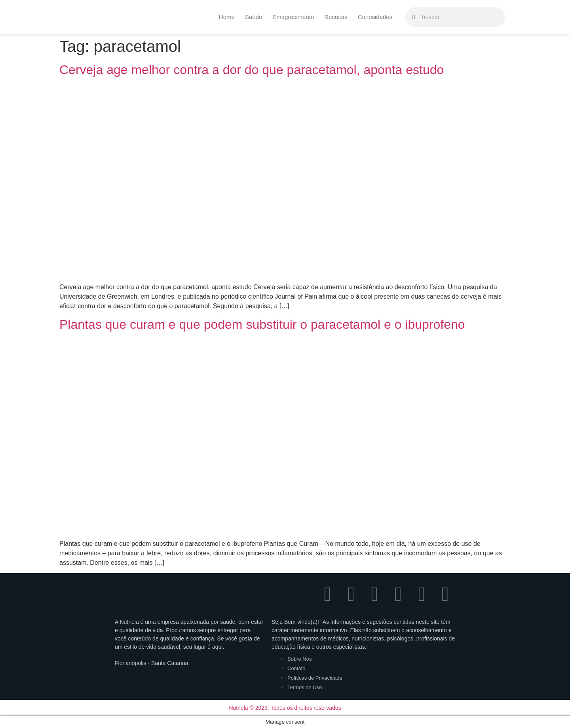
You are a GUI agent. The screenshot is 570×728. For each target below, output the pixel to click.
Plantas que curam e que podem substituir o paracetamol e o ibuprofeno (262, 324)
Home (227, 17)
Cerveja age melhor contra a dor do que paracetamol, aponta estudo (252, 70)
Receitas (336, 17)
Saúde (254, 17)
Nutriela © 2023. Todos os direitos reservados (285, 708)
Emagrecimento (293, 17)
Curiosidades (375, 17)
